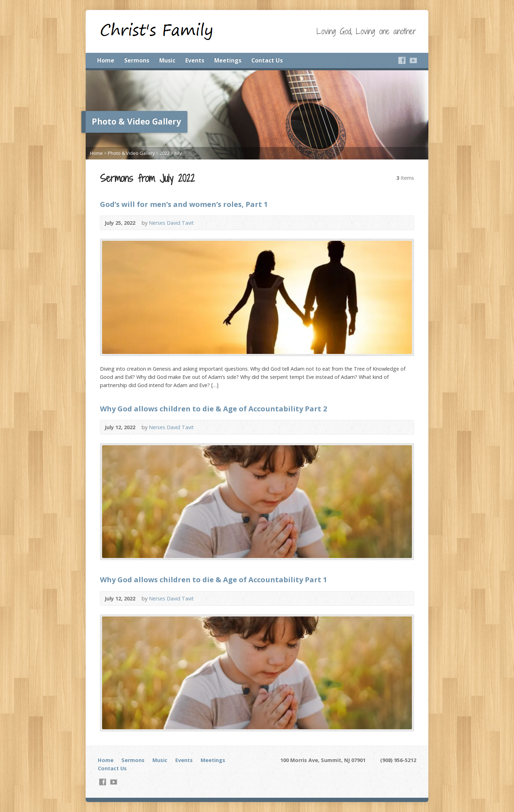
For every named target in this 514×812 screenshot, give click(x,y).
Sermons (137, 60)
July (178, 153)
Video (405, 223)
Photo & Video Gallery (131, 153)
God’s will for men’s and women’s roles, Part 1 (184, 204)
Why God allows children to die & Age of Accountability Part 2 (214, 408)
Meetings (228, 60)
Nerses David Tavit (171, 223)
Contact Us (267, 60)
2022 (165, 153)
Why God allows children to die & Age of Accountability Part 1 (214, 579)
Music (167, 60)
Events (195, 60)
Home (106, 60)
